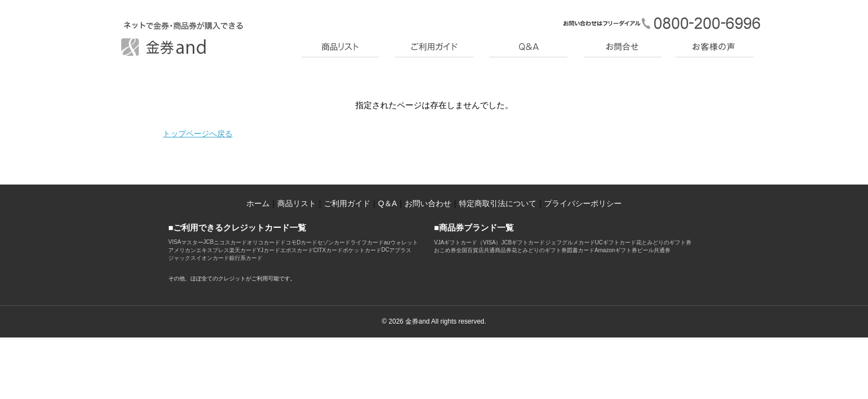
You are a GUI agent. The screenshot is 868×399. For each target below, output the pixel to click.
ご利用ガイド (347, 203)
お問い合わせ (428, 203)
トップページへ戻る (198, 134)
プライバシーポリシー (583, 203)
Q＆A (387, 203)
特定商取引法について (498, 203)
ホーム (258, 203)
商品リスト (297, 203)
